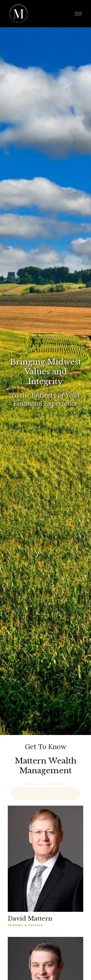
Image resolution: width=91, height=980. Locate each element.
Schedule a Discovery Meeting (46, 793)
